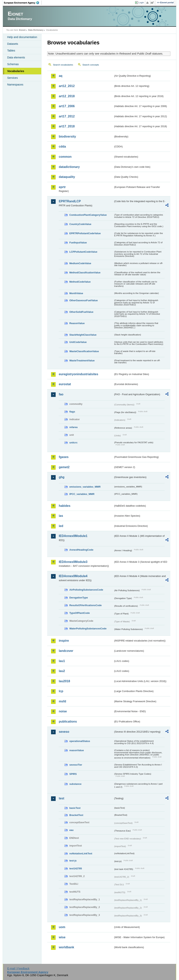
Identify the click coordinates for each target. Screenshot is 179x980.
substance (75, 784)
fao (61, 394)
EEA (23, 3)
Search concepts (91, 65)
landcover (66, 651)
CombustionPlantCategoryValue (88, 215)
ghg (61, 477)
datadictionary (69, 167)
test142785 (75, 868)
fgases (64, 457)
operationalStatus (80, 741)
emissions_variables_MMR (85, 487)
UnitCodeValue (78, 342)
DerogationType (78, 598)
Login (141, 2)
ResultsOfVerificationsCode (85, 605)
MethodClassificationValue (85, 273)
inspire (64, 641)
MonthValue (76, 293)
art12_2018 (67, 96)
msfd (62, 701)
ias (61, 516)
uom (62, 927)
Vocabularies (16, 71)
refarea (73, 427)
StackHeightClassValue (83, 335)
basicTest (75, 808)
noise (63, 711)
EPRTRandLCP (70, 201)
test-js (73, 861)
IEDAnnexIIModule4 (73, 576)
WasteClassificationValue (84, 351)
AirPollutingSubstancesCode (86, 590)
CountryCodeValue (80, 224)
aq (61, 76)
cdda (62, 146)
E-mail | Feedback (18, 968)
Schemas (13, 64)
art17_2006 (67, 106)
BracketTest (76, 815)
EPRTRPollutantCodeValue (85, 233)
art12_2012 (67, 86)
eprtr (62, 187)
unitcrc (73, 443)
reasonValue (76, 750)
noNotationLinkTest (81, 853)
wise (62, 937)
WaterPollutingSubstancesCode (88, 629)
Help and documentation (22, 37)
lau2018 (64, 681)
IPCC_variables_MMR (82, 494)
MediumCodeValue (80, 263)
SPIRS (73, 774)
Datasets (13, 44)
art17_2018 (67, 126)
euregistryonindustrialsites (78, 374)
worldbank (66, 947)
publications (68, 722)
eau (71, 830)
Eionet (22, 30)
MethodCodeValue (80, 282)
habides (64, 506)
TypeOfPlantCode (79, 613)
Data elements (16, 57)
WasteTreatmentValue (82, 361)
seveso (64, 732)
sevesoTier (76, 765)
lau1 (62, 661)
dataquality (67, 177)
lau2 (62, 671)
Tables (11, 51)
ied (61, 526)
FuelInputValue (78, 243)
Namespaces (15, 85)
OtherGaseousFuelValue (83, 300)
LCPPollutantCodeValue (83, 252)
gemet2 (64, 467)
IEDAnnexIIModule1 (73, 536)
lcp (61, 691)
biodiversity (67, 137)
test (61, 798)
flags (72, 412)
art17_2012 (67, 116)
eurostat (65, 384)
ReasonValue (77, 323)
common (65, 157)
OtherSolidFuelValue (81, 312)
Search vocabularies (63, 65)
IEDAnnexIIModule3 (73, 562)
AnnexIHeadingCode (81, 550)
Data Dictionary (36, 30)
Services (12, 78)
